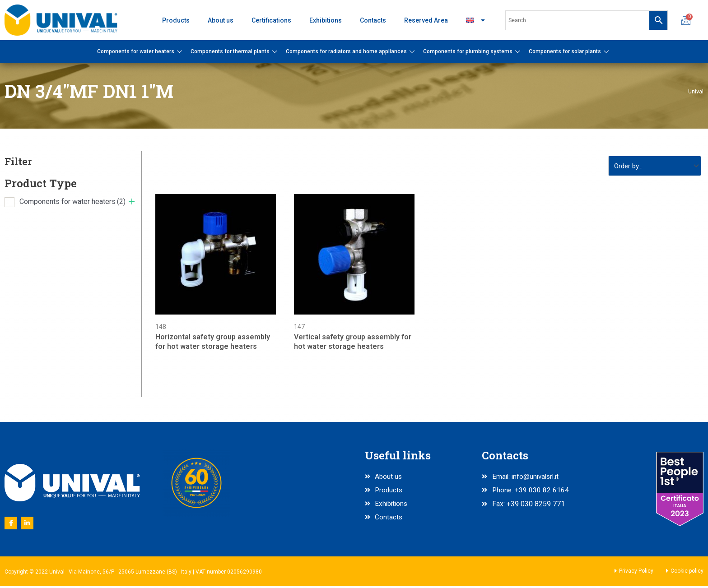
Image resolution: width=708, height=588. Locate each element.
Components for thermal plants (235, 51)
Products (176, 20)
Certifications (271, 20)
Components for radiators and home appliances (351, 51)
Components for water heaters (141, 51)
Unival (695, 91)
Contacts (373, 20)
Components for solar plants (570, 51)
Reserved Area (426, 20)
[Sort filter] (652, 166)
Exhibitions (326, 20)
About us (221, 20)
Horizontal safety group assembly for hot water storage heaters (213, 343)
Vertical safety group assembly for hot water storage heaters (353, 343)
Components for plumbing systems (473, 51)
